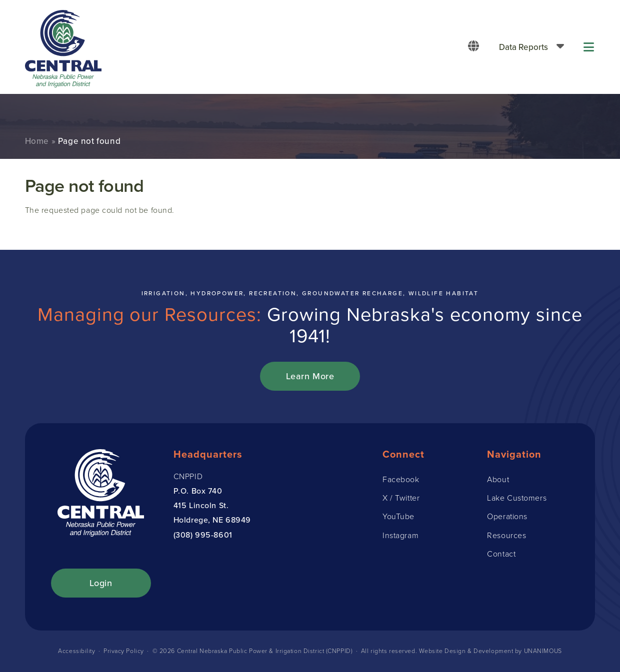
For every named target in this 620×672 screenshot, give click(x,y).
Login (101, 583)
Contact (501, 554)
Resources (506, 535)
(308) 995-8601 (203, 535)
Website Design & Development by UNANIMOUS (490, 651)
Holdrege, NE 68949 (212, 520)
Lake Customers (517, 498)
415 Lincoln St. (201, 505)
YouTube (398, 516)
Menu (589, 47)
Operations (507, 516)
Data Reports (523, 47)
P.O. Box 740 (198, 491)
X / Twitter (401, 498)
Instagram (400, 535)
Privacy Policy (123, 651)
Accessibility (76, 651)
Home (37, 141)
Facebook (401, 479)
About (498, 479)
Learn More (310, 376)
